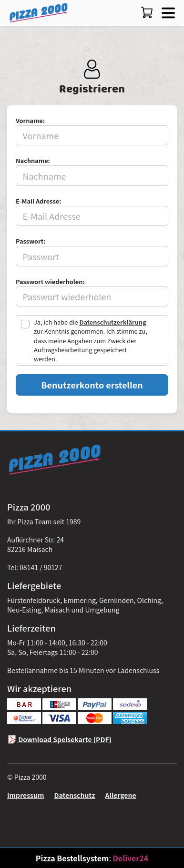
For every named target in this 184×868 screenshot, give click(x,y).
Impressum (26, 795)
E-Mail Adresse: (38, 201)
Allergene (121, 795)
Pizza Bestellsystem (72, 858)
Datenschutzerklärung (112, 322)
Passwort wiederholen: (50, 281)
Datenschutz (75, 795)
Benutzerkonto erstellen (92, 385)
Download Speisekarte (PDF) (59, 739)
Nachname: (33, 160)
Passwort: (31, 241)
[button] (166, 11)
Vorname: (30, 120)
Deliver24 (130, 858)
